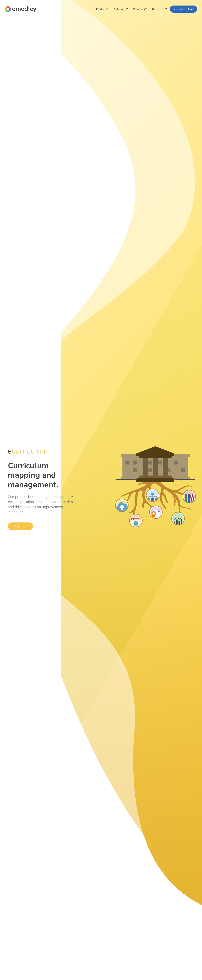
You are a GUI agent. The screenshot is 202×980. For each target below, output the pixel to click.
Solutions (121, 9)
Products (103, 9)
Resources (159, 9)
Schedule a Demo (184, 9)
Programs (140, 9)
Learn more (21, 526)
